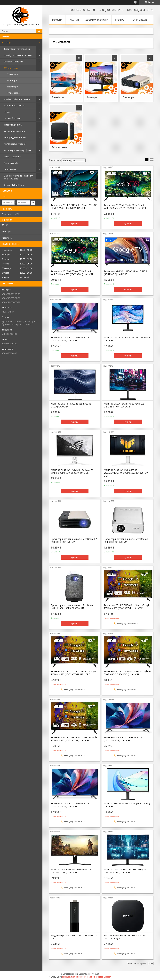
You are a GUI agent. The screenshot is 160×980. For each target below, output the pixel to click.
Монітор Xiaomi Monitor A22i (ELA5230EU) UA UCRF (127, 805)
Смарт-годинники (13, 125)
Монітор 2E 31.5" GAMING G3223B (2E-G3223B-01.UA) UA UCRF (125, 871)
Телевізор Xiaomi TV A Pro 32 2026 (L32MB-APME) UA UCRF (123, 739)
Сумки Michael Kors (14, 185)
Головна (57, 20)
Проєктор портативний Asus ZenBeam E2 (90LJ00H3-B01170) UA (74, 541)
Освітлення (10, 169)
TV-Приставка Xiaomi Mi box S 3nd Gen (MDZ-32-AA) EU (125, 937)
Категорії (7, 42)
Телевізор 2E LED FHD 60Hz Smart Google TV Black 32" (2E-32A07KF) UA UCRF (74, 739)
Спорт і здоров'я (13, 157)
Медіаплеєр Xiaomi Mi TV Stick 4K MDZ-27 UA (74, 937)
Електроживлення (13, 62)
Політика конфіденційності (99, 977)
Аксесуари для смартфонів (18, 150)
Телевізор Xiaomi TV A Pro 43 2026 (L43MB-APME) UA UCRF (70, 805)
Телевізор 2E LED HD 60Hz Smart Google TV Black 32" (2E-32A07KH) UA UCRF (73, 673)
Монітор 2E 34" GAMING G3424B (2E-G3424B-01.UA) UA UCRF (71, 871)
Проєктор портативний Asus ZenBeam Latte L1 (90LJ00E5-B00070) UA (72, 607)
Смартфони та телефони (17, 49)
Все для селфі (11, 163)
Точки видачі (139, 20)
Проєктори (13, 87)
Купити (75, 223)
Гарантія (74, 20)
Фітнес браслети (13, 118)
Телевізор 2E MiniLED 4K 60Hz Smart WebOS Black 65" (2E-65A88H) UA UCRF (72, 273)
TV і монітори (11, 68)
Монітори (12, 80)
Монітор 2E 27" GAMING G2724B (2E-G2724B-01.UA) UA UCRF (124, 405)
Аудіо (7, 112)
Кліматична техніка (14, 106)
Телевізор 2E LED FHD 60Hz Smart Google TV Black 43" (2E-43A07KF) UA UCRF (127, 607)
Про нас (120, 20)
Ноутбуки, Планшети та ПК (18, 55)
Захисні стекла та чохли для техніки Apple (19, 177)
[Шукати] (39, 31)
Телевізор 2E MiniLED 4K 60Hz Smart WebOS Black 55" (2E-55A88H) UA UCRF (125, 207)
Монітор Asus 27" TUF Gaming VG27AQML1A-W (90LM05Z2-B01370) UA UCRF (126, 473)
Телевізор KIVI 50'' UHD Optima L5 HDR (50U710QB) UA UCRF (125, 273)
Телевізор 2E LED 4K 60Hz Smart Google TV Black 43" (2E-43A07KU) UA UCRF (128, 673)
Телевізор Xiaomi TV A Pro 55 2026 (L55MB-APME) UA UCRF (70, 339)
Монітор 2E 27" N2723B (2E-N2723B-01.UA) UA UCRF (128, 339)
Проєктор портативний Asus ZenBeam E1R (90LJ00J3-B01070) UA (128, 541)
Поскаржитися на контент (74, 977)
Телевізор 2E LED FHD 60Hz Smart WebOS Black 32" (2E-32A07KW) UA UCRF (74, 207)
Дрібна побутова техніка (17, 99)
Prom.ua (95, 974)
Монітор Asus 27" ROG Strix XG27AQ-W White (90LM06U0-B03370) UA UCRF (72, 471)
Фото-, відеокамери (14, 131)
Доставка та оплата (97, 20)
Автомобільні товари (15, 144)
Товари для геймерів (15, 137)
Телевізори (13, 74)
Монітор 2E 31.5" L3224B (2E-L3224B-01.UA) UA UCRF (71, 405)
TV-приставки (14, 93)
